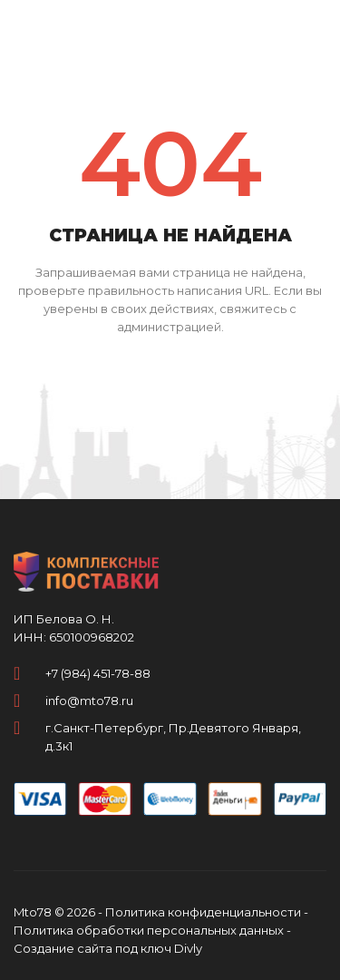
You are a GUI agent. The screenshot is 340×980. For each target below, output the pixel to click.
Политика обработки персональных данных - (152, 930)
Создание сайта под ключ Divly (108, 948)
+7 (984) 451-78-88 (98, 673)
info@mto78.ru (89, 701)
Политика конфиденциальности (203, 912)
